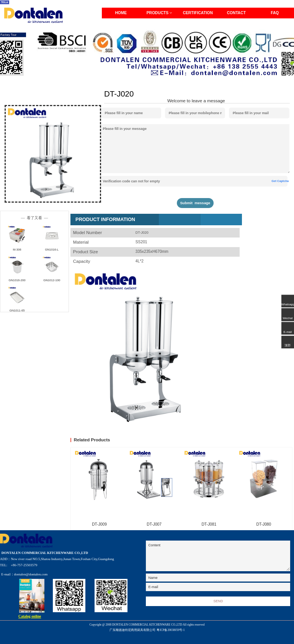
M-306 (17, 250)
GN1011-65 (17, 311)
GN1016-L (52, 250)
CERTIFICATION (198, 13)
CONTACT (236, 13)
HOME (121, 13)
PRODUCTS (159, 13)
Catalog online (30, 616)
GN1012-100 (52, 280)
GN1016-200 (17, 280)
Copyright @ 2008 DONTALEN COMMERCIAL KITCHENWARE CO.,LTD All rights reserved (147, 628)
